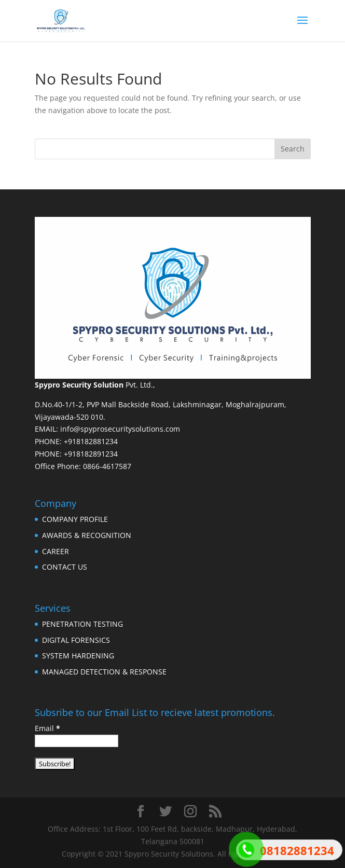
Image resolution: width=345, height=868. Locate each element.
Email (47, 728)
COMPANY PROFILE (75, 519)
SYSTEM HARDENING (78, 656)
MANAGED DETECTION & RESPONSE (104, 672)
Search (293, 149)
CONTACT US (65, 567)
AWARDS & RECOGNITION (87, 535)
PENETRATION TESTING (82, 624)
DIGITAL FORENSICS (76, 640)
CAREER (56, 551)
